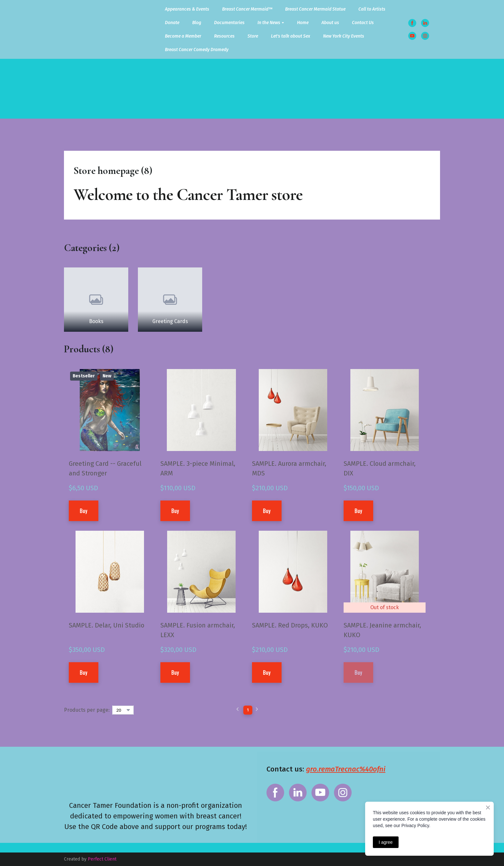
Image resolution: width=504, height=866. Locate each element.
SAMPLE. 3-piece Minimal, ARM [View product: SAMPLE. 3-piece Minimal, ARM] (198, 468)
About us (330, 23)
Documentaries (229, 23)
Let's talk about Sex (291, 36)
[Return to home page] (84, 30)
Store (253, 36)
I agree (386, 842)
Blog (197, 23)
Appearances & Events (187, 9)
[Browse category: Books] (96, 300)
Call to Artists (372, 9)
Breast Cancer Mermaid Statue (315, 9)
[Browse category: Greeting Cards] (170, 300)
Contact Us (363, 23)
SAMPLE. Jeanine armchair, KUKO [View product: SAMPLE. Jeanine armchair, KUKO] (382, 630)
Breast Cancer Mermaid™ (247, 9)
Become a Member (183, 36)
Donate (172, 23)
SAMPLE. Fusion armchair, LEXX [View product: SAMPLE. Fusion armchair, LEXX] (198, 630)
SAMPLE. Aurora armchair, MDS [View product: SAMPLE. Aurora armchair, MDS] (289, 468)
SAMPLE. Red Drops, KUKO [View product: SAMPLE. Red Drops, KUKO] (290, 625)
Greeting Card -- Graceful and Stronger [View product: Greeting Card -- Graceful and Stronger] (105, 468)
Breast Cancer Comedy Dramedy (197, 50)
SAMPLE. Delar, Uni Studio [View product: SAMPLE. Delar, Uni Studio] (107, 625)
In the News (269, 23)
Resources (224, 36)
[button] (412, 23)
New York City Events (344, 36)
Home (303, 23)
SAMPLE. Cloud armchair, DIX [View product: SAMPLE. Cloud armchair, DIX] (380, 468)
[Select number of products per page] (123, 710)
